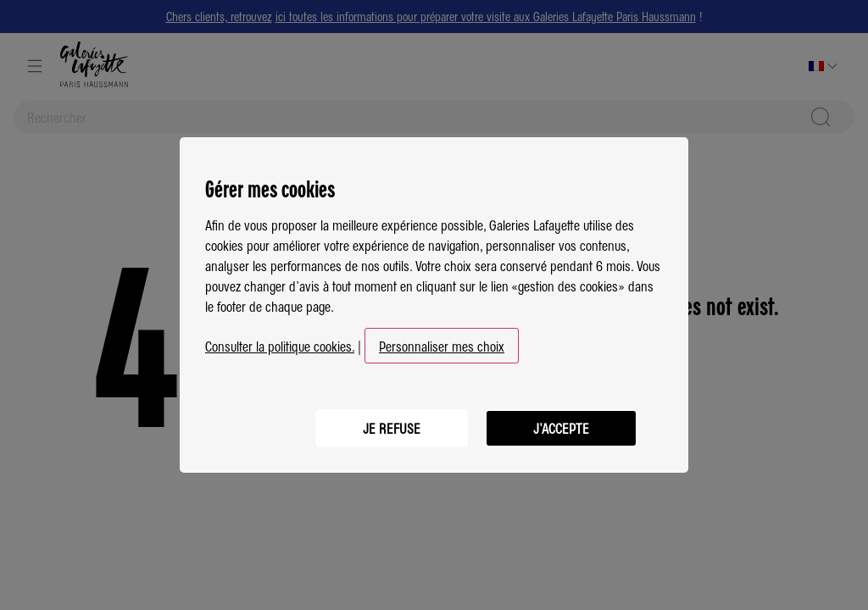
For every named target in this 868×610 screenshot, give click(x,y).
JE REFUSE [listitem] (392, 428)
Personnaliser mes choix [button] (442, 346)
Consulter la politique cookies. (280, 346)
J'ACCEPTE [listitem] (561, 428)
